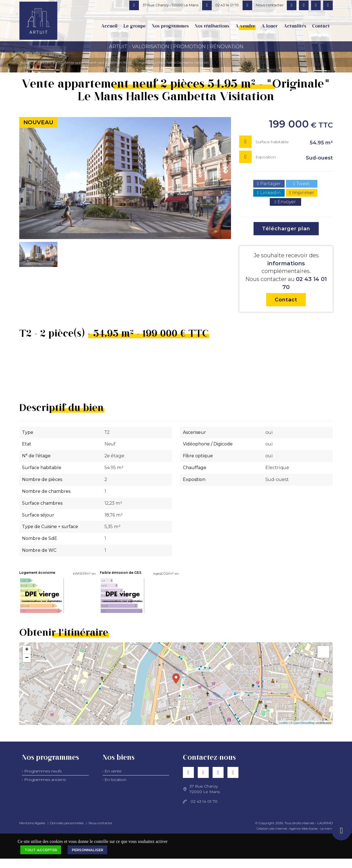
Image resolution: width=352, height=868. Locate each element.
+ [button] (27, 650)
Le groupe (135, 26)
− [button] (27, 658)
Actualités (295, 26)
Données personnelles (67, 823)
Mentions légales (32, 823)
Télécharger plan (286, 229)
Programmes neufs (43, 771)
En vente (113, 771)
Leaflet (283, 723)
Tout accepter (41, 850)
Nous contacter (101, 823)
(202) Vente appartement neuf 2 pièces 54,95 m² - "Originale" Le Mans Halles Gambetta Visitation (133, 62)
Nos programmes (170, 26)
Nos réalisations (212, 26)
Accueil (109, 26)
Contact (321, 26)
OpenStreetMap (304, 723)
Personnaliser (87, 850)
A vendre (245, 26)
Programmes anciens (45, 780)
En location (115, 780)
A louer (269, 26)
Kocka (313, 829)
